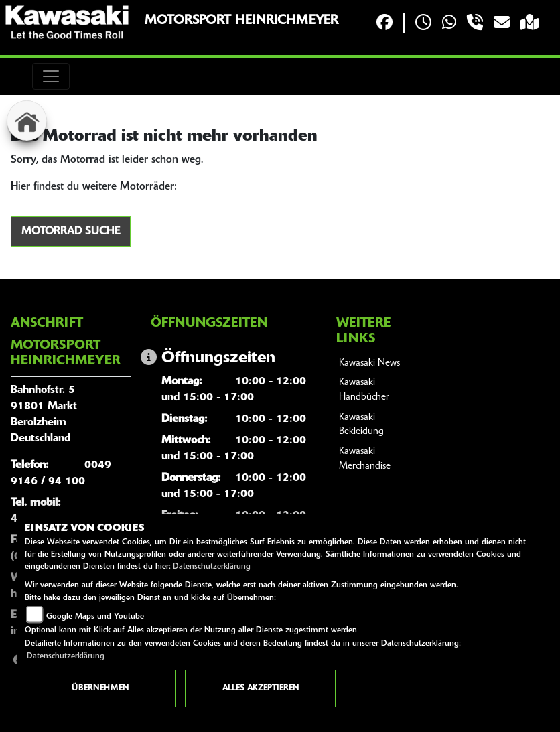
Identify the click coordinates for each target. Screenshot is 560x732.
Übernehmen (100, 688)
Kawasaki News (369, 363)
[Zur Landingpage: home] (27, 121)
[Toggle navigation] (51, 76)
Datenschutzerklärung (212, 567)
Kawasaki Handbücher (364, 390)
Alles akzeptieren (261, 688)
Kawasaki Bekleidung (361, 425)
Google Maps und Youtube (95, 617)
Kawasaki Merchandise (365, 459)
